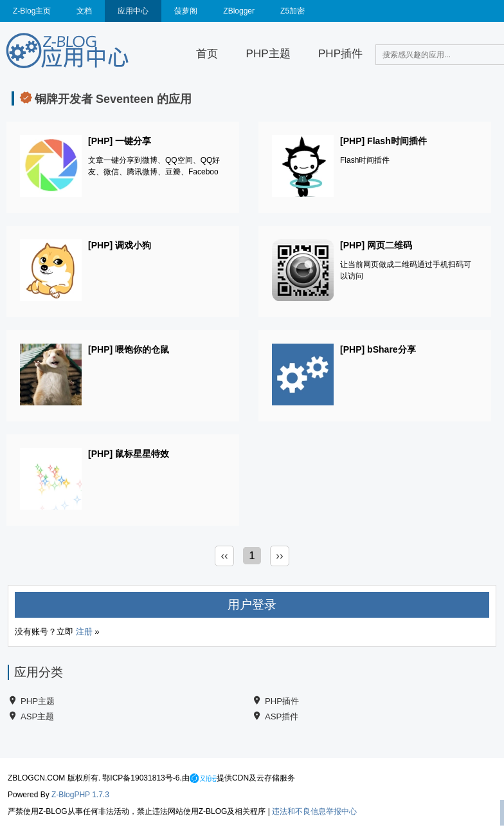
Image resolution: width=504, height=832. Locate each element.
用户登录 (252, 605)
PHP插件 (340, 54)
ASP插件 (282, 716)
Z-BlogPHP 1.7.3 (80, 795)
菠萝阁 (186, 11)
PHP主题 (268, 54)
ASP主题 (37, 716)
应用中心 (133, 11)
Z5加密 (292, 11)
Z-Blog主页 (32, 11)
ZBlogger (239, 11)
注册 (84, 632)
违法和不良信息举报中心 (314, 811)
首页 (207, 54)
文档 (84, 11)
